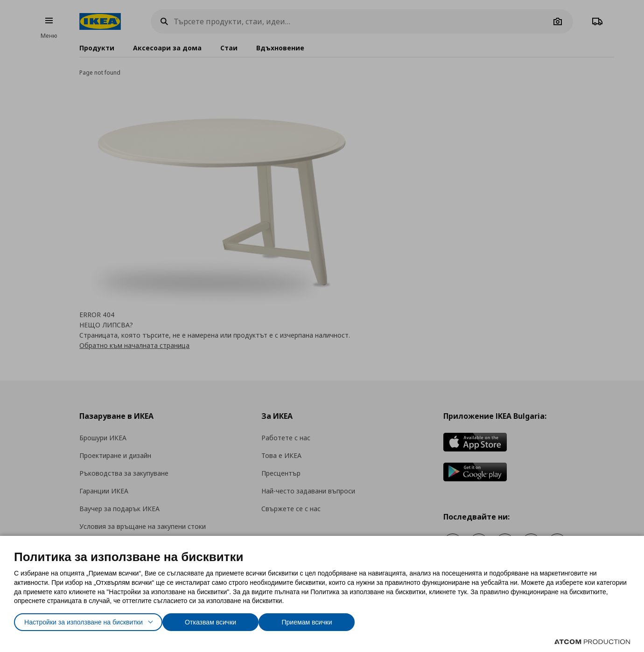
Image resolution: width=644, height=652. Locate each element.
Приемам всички (332, 620)
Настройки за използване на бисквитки (92, 620)
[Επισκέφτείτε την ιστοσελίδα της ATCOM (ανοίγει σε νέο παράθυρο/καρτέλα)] (592, 642)
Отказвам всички (231, 620)
